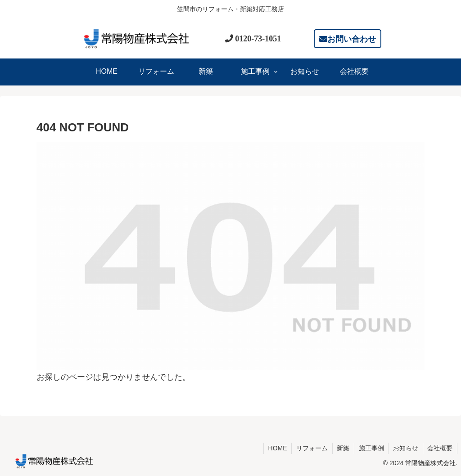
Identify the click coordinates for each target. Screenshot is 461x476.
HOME (276, 448)
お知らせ (405, 448)
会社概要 (440, 448)
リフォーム (311, 448)
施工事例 (371, 448)
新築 (342, 448)
